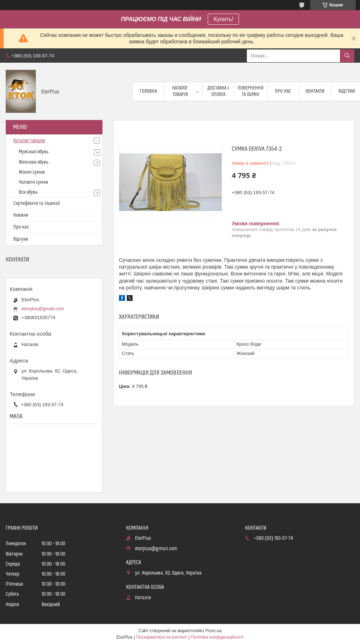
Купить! (223, 19)
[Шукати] (347, 56)
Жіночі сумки (32, 172)
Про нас (283, 91)
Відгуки (21, 239)
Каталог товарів (180, 91)
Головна (148, 91)
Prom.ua (213, 631)
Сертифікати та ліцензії (37, 203)
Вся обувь (28, 192)
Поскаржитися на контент (162, 637)
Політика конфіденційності (217, 637)
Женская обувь (33, 162)
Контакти (315, 91)
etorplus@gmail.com (43, 309)
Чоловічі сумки (33, 182)
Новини (21, 215)
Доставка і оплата (218, 91)
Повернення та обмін (251, 91)
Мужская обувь (33, 152)
